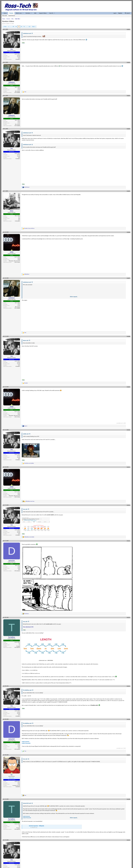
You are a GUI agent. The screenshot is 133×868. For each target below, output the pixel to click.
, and (29, 228)
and (29, 463)
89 (13, 27)
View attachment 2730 (28, 627)
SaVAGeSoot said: (27, 33)
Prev (5, 27)
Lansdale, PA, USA (16, 785)
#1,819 (128, 840)
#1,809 (128, 387)
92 (21, 27)
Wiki (35, 13)
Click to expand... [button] (74, 297)
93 (24, 27)
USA (19, 58)
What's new (19, 13)
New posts (5, 16)
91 (19, 27)
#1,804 (128, 129)
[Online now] (12, 250)
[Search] (127, 13)
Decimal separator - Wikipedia (37, 826)
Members (28, 13)
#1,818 (128, 799)
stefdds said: (26, 434)
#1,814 (128, 618)
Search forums (12, 16)
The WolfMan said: (27, 690)
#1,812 (128, 505)
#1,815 (128, 686)
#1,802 (128, 63)
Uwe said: (25, 509)
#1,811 (128, 467)
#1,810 (128, 430)
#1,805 (128, 191)
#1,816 (128, 719)
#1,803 (128, 96)
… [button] (11, 27)
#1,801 (128, 29)
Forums (11, 13)
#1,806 (128, 232)
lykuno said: (26, 340)
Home (5, 13)
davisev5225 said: (27, 803)
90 (16, 27)
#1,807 (128, 278)
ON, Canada (17, 91)
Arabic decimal (25, 742)
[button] (23, 13)
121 (29, 27)
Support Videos (43, 13)
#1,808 (128, 336)
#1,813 (128, 541)
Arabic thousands (26, 743)
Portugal (18, 646)
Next (33, 27)
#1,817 (128, 755)
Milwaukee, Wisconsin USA (14, 261)
